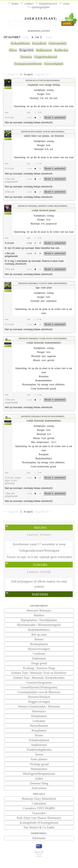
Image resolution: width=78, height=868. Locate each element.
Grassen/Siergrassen (39, 683)
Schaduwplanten (39, 740)
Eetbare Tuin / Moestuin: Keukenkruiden (39, 678)
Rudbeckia (61, 50)
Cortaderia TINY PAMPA (39, 808)
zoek (67, 23)
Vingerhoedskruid (45, 57)
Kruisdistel (39, 43)
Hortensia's (39, 711)
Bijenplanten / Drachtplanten (39, 620)
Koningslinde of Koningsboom (39, 823)
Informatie (39, 838)
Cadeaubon (39, 803)
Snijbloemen (39, 745)
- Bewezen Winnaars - (39, 610)
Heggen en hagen (39, 702)
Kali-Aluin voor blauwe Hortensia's (39, 818)
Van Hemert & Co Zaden (39, 827)
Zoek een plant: (41, 19)
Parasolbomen (39, 726)
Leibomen (39, 721)
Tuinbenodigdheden (39, 750)
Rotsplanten (39, 731)
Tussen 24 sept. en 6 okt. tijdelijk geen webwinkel (39, 557)
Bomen (39, 639)
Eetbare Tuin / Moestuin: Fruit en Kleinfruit (39, 673)
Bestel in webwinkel (55, 117)
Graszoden (39, 813)
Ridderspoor (44, 50)
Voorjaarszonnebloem (28, 64)
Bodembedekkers (39, 630)
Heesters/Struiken (39, 697)
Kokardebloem (20, 43)
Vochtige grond (39, 764)
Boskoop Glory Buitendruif (39, 799)
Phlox (13, 50)
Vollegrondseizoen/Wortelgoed (39, 550)
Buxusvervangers (39, 649)
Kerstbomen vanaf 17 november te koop (39, 544)
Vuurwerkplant (54, 64)
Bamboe (39, 615)
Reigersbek (26, 50)
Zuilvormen (39, 788)
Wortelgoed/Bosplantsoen (39, 774)
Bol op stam (39, 635)
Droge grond (39, 663)
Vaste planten (39, 759)
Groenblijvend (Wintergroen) (39, 687)
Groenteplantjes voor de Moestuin (39, 692)
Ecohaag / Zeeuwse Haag (39, 668)
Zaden (39, 779)
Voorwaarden (39, 854)
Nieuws (40, 528)
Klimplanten (39, 716)
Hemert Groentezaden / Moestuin (39, 706)
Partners (40, 594)
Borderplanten (39, 644)
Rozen (39, 735)
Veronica (26, 57)
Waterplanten (39, 769)
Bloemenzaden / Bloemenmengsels (39, 625)
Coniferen (39, 654)
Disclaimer (39, 856)
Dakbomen (39, 658)
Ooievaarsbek (58, 43)
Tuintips (40, 565)
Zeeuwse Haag (39, 783)
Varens (39, 754)
